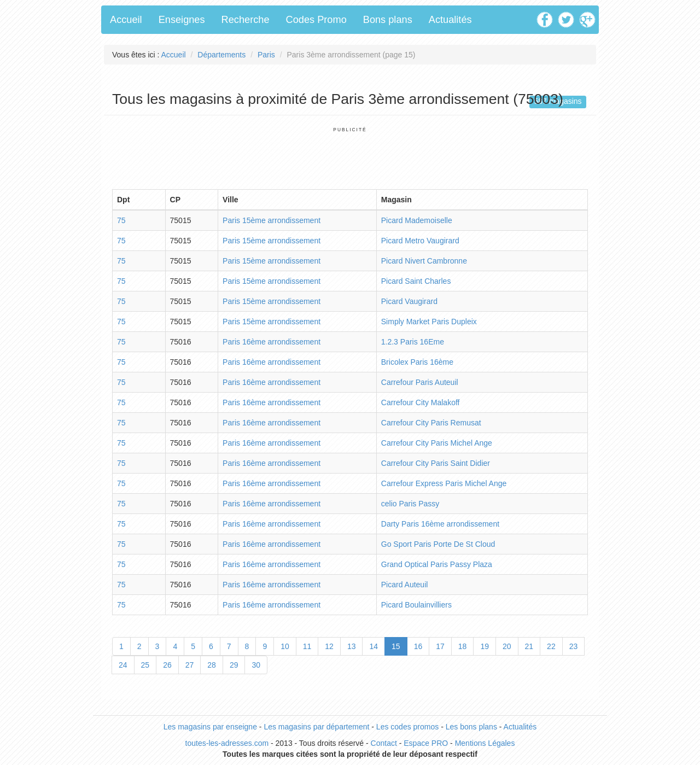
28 (212, 665)
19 (485, 646)
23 (574, 646)
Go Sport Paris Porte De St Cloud (438, 544)
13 (352, 646)
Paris (266, 55)
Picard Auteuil (405, 585)
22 (551, 646)
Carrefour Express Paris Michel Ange (444, 483)
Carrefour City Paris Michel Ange (437, 443)
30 (256, 665)
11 (307, 646)
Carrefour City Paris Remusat (431, 423)
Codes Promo (316, 20)
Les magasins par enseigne (210, 727)
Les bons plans (471, 727)
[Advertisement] (350, 157)
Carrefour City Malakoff (421, 402)
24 (123, 665)
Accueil (126, 20)
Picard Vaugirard (409, 301)
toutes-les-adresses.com (227, 743)
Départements (221, 55)
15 (396, 646)
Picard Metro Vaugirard (420, 241)
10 (285, 646)
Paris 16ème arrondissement (272, 342)
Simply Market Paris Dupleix (429, 322)
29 (234, 665)
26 (167, 665)
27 (190, 665)
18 (463, 646)
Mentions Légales (485, 743)
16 (418, 646)
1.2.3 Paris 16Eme (413, 342)
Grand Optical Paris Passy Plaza (437, 564)
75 (121, 220)
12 (329, 646)
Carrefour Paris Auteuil (420, 382)
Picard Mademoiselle (417, 220)
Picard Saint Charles (416, 281)
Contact (384, 743)
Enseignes (182, 20)
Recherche (246, 20)
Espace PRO (426, 743)
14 (374, 646)
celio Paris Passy (410, 504)
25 (145, 665)
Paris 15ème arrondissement (272, 220)
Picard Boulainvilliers (416, 605)
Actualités (450, 20)
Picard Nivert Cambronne (424, 261)
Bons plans (388, 20)
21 (529, 646)
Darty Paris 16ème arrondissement (440, 524)
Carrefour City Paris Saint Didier (436, 463)
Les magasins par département (316, 727)
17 (440, 646)
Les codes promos (407, 727)
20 (507, 646)
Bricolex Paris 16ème (417, 362)
